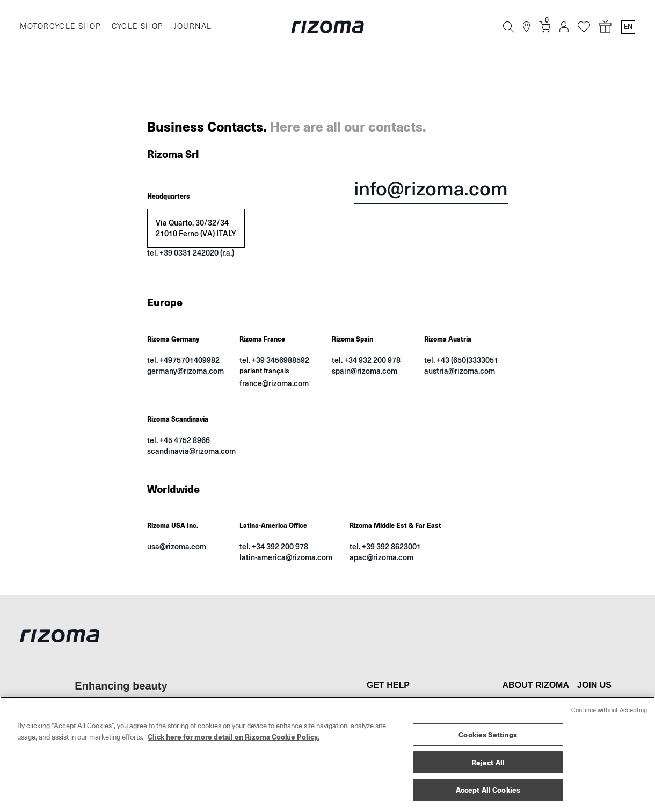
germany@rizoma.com (185, 371)
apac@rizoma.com (381, 557)
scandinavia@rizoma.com (191, 451)
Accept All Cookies (488, 790)
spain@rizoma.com (365, 371)
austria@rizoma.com (460, 371)
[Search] (508, 27)
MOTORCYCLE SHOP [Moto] (60, 27)
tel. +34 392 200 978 (274, 546)
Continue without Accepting (609, 710)
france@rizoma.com (274, 383)
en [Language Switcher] (628, 27)
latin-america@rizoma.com (286, 557)
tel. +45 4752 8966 (179, 440)
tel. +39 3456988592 (274, 360)
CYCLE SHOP (137, 27)
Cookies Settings (488, 734)
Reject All (488, 762)
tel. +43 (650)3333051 (461, 360)
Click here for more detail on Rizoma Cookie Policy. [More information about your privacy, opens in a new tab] (234, 737)
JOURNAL (193, 27)
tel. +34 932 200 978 (366, 360)
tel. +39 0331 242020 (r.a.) (191, 253)
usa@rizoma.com (177, 546)
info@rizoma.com (431, 190)
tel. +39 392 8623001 (385, 546)
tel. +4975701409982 (183, 360)
